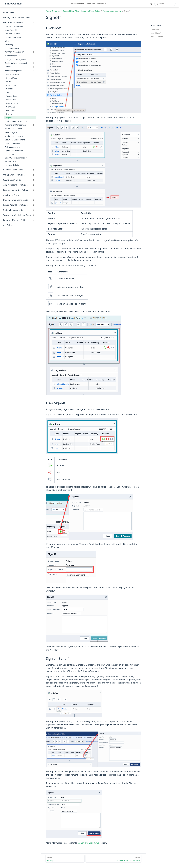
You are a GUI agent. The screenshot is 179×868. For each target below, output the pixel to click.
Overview (155, 30)
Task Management (12, 147)
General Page (12, 78)
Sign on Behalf (157, 36)
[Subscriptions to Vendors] (113, 859)
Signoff (9, 118)
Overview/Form (12, 74)
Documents (11, 85)
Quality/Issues (12, 103)
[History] (65, 859)
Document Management (15, 140)
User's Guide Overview (14, 26)
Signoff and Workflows (14, 151)
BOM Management (12, 56)
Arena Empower (77, 4)
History (9, 114)
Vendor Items (12, 96)
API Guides (8, 225)
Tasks (8, 92)
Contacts (10, 89)
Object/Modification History (16, 158)
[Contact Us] (103, 4)
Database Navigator (13, 37)
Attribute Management (14, 136)
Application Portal (11, 195)
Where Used (11, 100)
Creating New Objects (14, 48)
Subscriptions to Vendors (16, 121)
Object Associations (13, 143)
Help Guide (91, 4)
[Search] (165, 4)
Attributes (10, 82)
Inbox (7, 41)
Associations (11, 110)
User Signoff (156, 33)
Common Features (12, 34)
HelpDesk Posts (11, 161)
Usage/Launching (12, 30)
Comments (11, 107)
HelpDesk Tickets (12, 165)
